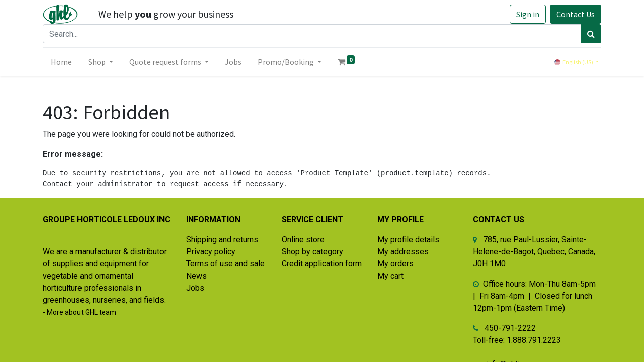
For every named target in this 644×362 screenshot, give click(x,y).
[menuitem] (61, 62)
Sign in (528, 14)
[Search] (591, 34)
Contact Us (576, 14)
